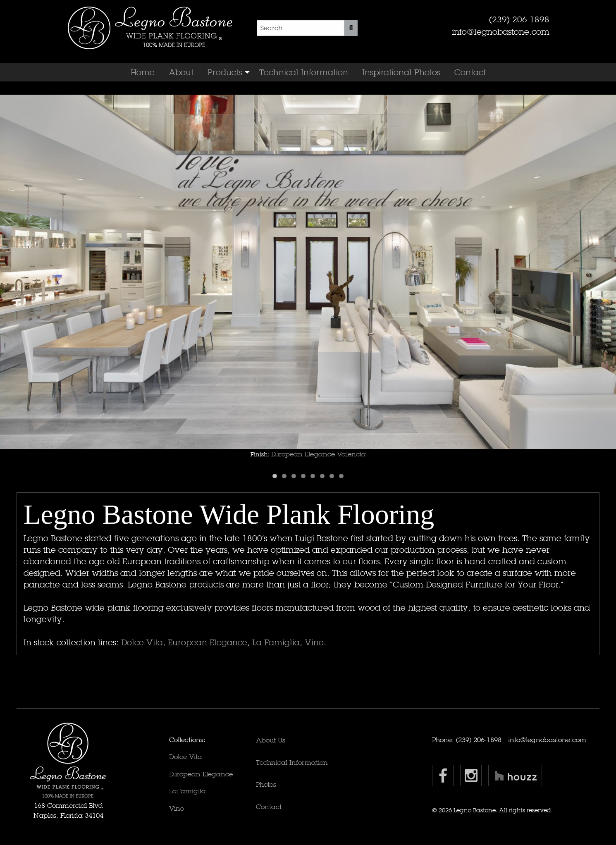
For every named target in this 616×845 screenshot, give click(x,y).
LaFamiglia (187, 791)
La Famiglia (276, 642)
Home (143, 72)
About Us (271, 740)
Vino (314, 642)
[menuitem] (143, 72)
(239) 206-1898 (519, 19)
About (181, 72)
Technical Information (304, 72)
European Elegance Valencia (319, 454)
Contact (470, 72)
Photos (266, 784)
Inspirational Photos (401, 72)
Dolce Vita (142, 642)
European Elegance (208, 642)
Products (225, 72)
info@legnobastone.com (501, 32)
